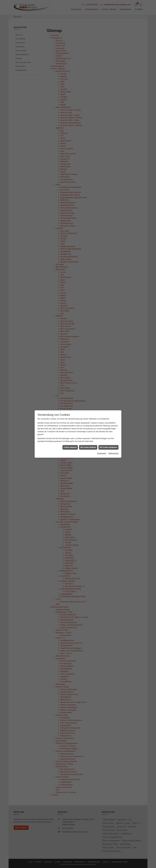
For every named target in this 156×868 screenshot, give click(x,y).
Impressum (102, 404)
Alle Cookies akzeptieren (108, 397)
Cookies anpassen (70, 397)
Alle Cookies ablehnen (88, 397)
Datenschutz (114, 404)
